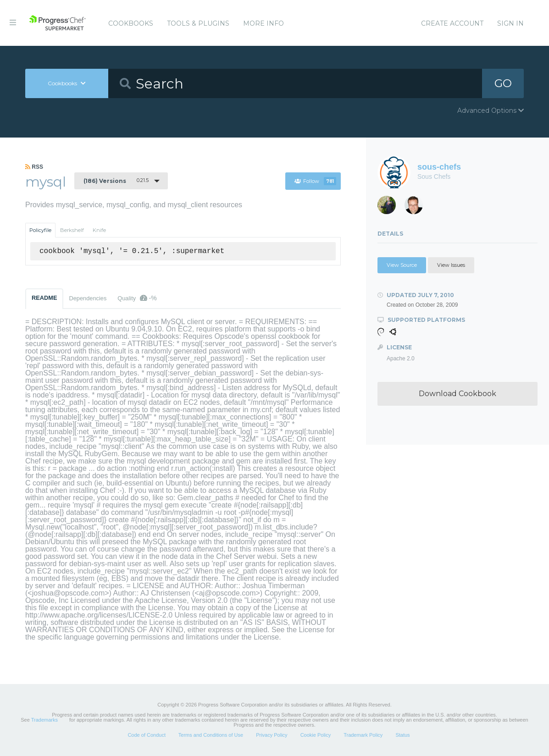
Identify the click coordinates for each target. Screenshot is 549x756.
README (44, 298)
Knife (99, 230)
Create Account (452, 23)
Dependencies (88, 298)
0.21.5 (116, 181)
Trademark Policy (363, 735)
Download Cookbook (457, 394)
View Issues (451, 265)
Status (402, 735)
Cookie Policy (316, 735)
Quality (137, 298)
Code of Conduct (147, 735)
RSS (34, 167)
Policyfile (40, 230)
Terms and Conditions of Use (211, 735)
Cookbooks (131, 23)
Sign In (510, 23)
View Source (402, 265)
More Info (263, 23)
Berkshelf (72, 230)
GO (503, 83)
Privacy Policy (272, 735)
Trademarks (44, 720)
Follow (315, 181)
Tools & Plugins (198, 23)
